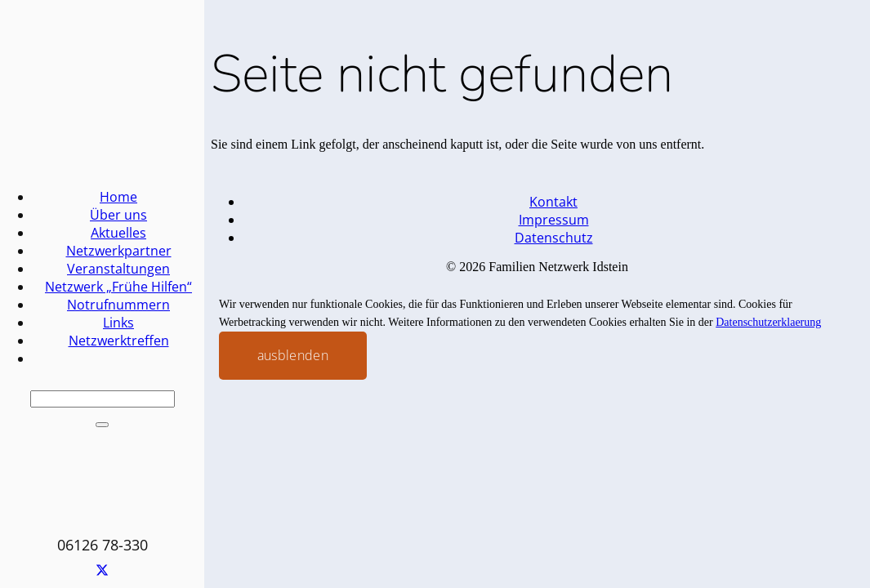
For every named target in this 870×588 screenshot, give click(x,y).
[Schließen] (102, 425)
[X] (102, 571)
